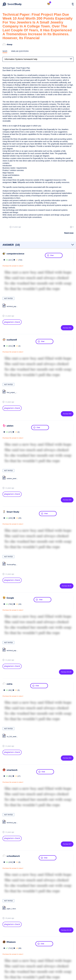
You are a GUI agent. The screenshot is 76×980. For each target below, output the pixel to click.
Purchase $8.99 (67, 586)
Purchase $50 (67, 328)
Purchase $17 (67, 844)
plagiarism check (12, 322)
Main (5, 51)
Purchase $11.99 (66, 930)
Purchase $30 (67, 500)
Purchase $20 (67, 758)
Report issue (69, 233)
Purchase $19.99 (66, 672)
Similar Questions (20, 51)
